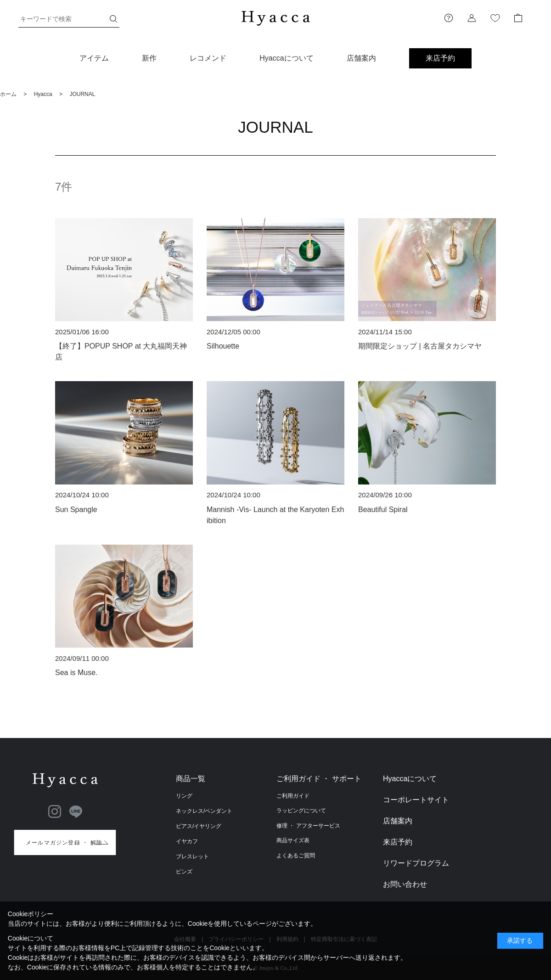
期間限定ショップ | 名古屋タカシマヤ (420, 346)
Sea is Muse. (76, 673)
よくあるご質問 (296, 856)
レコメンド (208, 58)
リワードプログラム (416, 863)
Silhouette (223, 346)
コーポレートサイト (416, 800)
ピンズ (184, 872)
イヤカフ (187, 841)
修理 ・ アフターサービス (308, 826)
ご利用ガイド (293, 796)
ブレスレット (192, 856)
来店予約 (440, 58)
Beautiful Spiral (383, 510)
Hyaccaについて (286, 58)
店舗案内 (361, 58)
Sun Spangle (76, 510)
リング (184, 796)
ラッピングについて (301, 811)
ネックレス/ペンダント (204, 811)
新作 (149, 58)
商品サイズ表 (293, 840)
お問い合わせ (405, 884)
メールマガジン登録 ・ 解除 (64, 843)
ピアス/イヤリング (199, 826)
